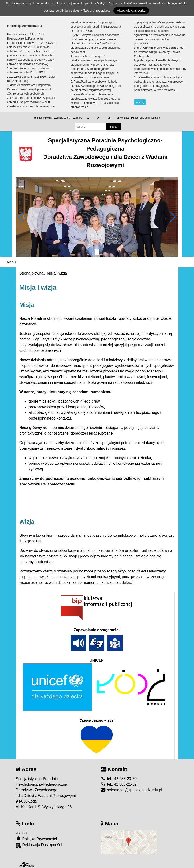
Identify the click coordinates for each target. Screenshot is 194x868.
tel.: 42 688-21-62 (119, 784)
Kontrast (123, 118)
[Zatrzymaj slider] (97, 252)
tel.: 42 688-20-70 (119, 779)
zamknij (140, 102)
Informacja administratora (145, 118)
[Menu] (97, 262)
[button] (21, 217)
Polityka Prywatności (36, 839)
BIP (22, 833)
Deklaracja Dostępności (39, 845)
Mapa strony (62, 118)
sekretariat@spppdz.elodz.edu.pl (131, 790)
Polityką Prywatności (111, 3)
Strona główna (43, 118)
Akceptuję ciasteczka (131, 10)
